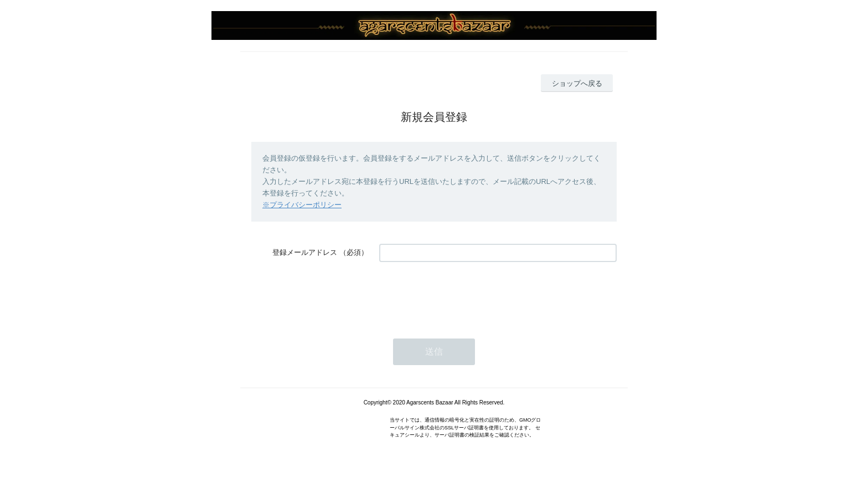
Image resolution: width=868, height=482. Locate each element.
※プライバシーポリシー (302, 205)
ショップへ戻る (577, 83)
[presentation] (463, 295)
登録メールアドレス (305, 252)
